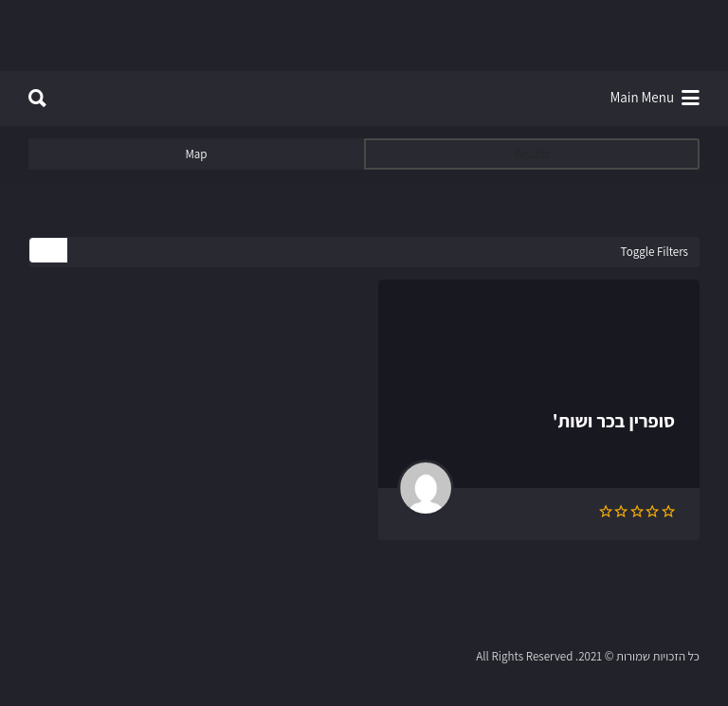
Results (532, 154)
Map (196, 154)
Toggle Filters (655, 252)
